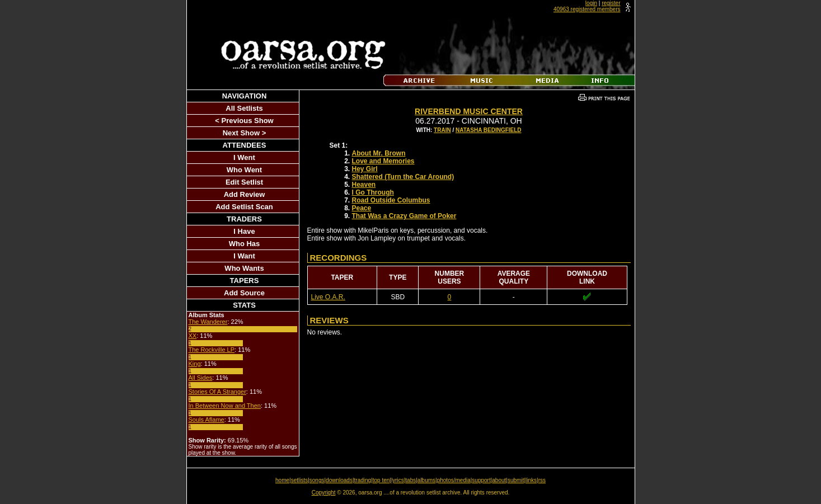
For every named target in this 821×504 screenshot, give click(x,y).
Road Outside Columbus (391, 200)
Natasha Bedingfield (489, 130)
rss (542, 480)
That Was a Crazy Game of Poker (404, 216)
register (611, 3)
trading (363, 480)
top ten (381, 480)
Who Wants (244, 268)
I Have (244, 231)
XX (193, 336)
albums (426, 480)
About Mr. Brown (379, 153)
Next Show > (245, 133)
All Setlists (244, 108)
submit (516, 480)
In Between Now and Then (225, 406)
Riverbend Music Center (469, 111)
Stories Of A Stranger (217, 392)
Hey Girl (365, 169)
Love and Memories (383, 161)
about (499, 480)
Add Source (244, 293)
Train (442, 130)
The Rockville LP (212, 350)
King (195, 364)
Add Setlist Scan (244, 207)
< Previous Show (244, 121)
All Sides (201, 378)
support (481, 480)
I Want (244, 256)
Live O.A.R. (328, 297)
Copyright (324, 493)
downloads (339, 480)
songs (317, 480)
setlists (300, 480)
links (531, 480)
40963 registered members (587, 9)
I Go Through (373, 192)
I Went (244, 157)
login (591, 3)
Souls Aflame (207, 420)
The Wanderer (208, 322)
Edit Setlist (244, 182)
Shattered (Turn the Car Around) (403, 177)
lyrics (398, 480)
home (282, 480)
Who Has (245, 244)
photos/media (454, 480)
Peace (362, 208)
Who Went (244, 170)
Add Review (245, 194)
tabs (410, 480)
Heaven (364, 185)
